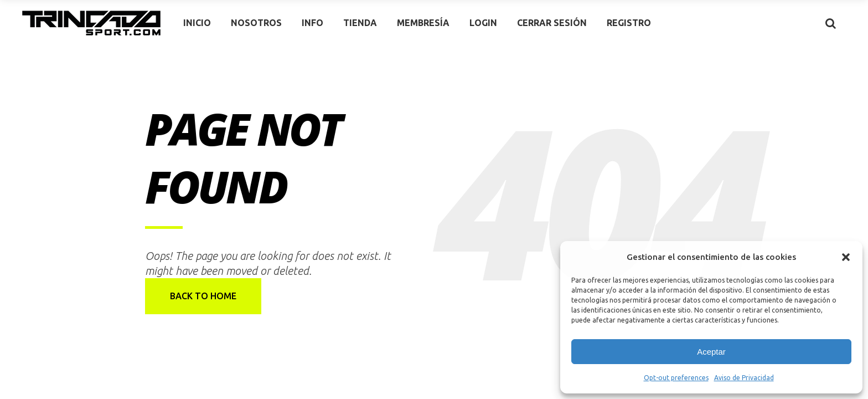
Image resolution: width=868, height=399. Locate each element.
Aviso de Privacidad (744, 378)
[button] (846, 257)
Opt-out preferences (676, 378)
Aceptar (711, 352)
